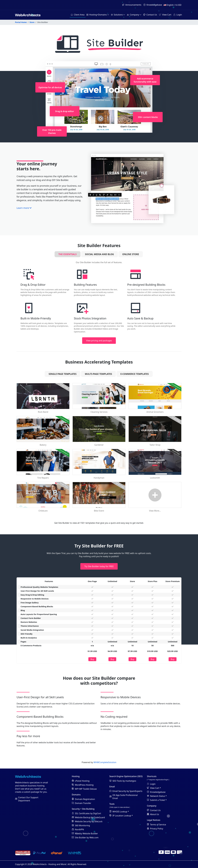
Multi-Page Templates (98, 374)
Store (32, 22)
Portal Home (21, 22)
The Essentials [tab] (68, 254)
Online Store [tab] (131, 254)
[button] (98, 15)
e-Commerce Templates (135, 374)
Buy (92, 659)
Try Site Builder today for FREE (99, 566)
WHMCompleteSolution (105, 762)
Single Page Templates (63, 374)
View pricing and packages (99, 341)
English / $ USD (172, 5)
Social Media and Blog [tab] (99, 254)
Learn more (24, 208)
